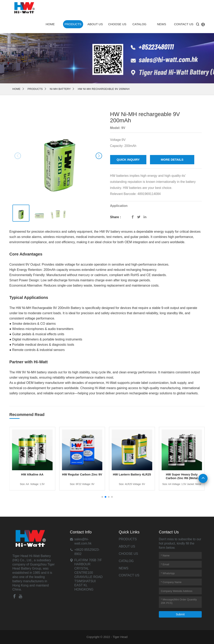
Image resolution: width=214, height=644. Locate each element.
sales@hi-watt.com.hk (83, 541)
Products (73, 24)
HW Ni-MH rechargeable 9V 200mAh (104, 89)
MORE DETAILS (172, 160)
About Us (95, 24)
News (162, 24)
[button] (99, 156)
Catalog (139, 24)
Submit (180, 614)
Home (50, 24)
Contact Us (184, 24)
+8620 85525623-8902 (87, 552)
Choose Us (117, 24)
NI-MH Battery (60, 89)
